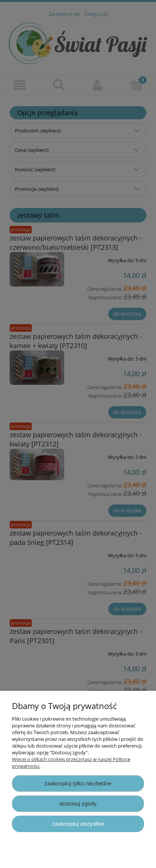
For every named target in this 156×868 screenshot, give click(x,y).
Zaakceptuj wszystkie (78, 824)
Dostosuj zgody (78, 803)
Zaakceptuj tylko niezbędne (78, 783)
